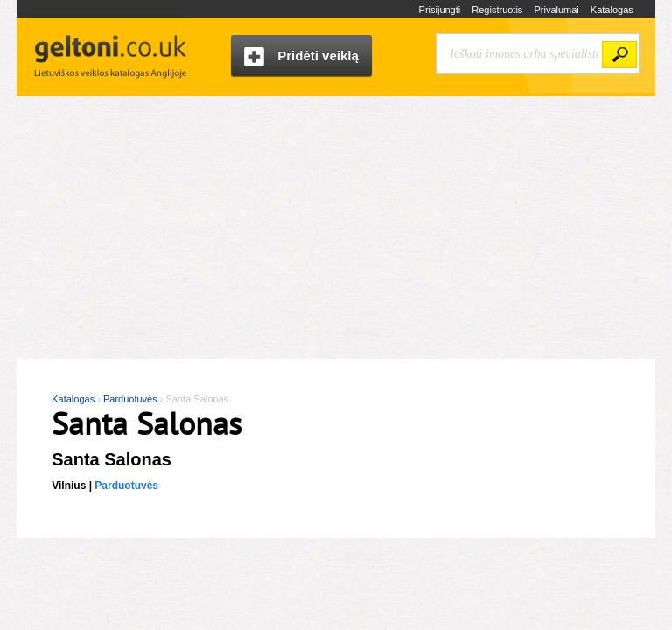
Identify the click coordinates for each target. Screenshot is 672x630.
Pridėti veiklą (301, 57)
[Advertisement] (336, 227)
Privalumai (556, 10)
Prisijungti (440, 10)
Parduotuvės (126, 486)
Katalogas (612, 10)
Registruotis (497, 10)
